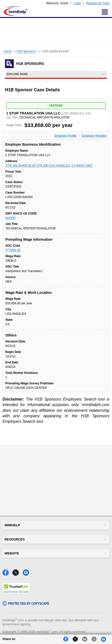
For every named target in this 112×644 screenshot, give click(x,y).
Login (77, 3)
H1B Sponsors (26, 51)
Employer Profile (65, 136)
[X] (17, 574)
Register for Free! (98, 3)
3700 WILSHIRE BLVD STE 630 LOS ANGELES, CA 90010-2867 (49, 166)
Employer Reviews (94, 136)
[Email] (27, 574)
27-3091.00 (13, 250)
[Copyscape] (26, 604)
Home (8, 51)
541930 (10, 218)
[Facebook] (7, 574)
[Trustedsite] (16, 593)
